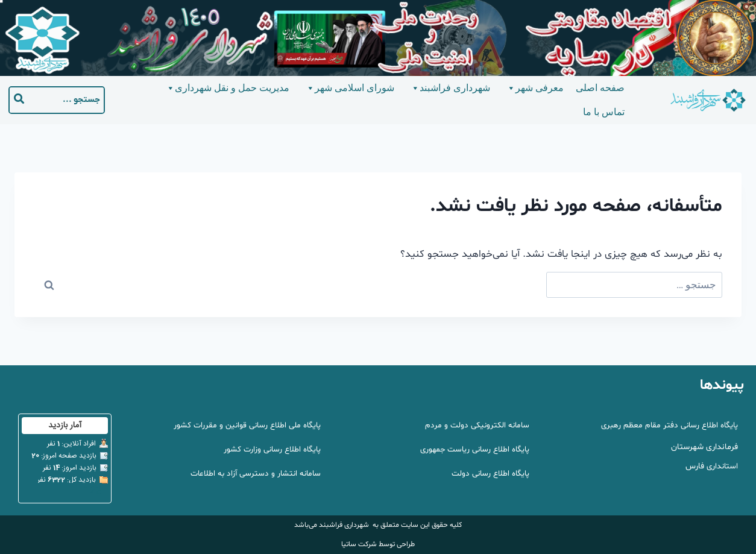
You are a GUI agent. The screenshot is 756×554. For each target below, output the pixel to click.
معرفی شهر (535, 88)
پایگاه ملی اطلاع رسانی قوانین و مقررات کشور (244, 425)
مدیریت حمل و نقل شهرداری (227, 88)
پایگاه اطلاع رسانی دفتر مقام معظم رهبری (666, 425)
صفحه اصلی (600, 88)
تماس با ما (604, 112)
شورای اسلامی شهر (350, 88)
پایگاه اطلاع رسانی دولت (488, 474)
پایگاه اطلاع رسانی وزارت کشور (270, 449)
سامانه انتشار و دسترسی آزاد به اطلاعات (253, 474)
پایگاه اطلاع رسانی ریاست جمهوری (471, 449)
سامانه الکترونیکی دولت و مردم (475, 425)
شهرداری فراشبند (450, 88)
